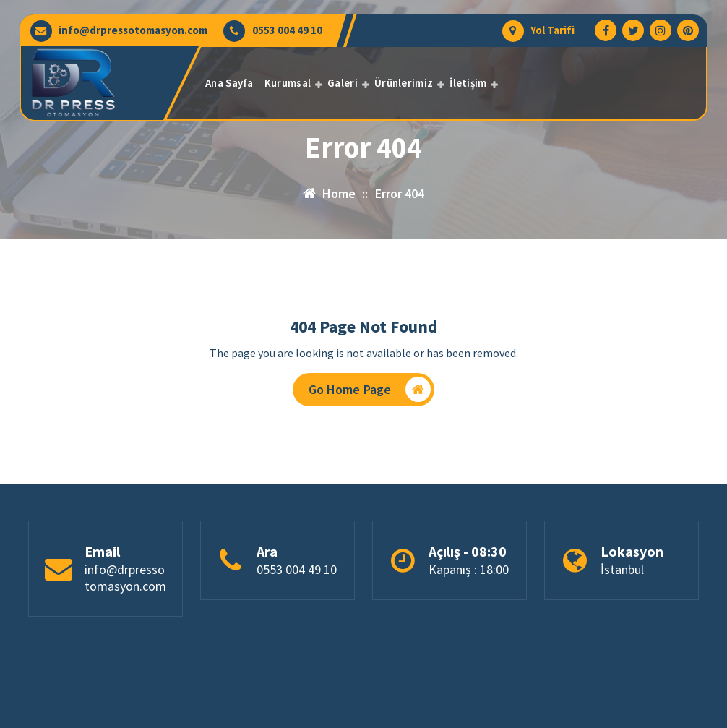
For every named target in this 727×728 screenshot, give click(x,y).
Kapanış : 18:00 (469, 570)
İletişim (468, 83)
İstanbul (622, 570)
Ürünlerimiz (404, 83)
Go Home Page (370, 389)
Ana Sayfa (229, 83)
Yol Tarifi (552, 30)
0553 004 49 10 (287, 30)
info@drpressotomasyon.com (133, 30)
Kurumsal (288, 83)
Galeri (343, 83)
